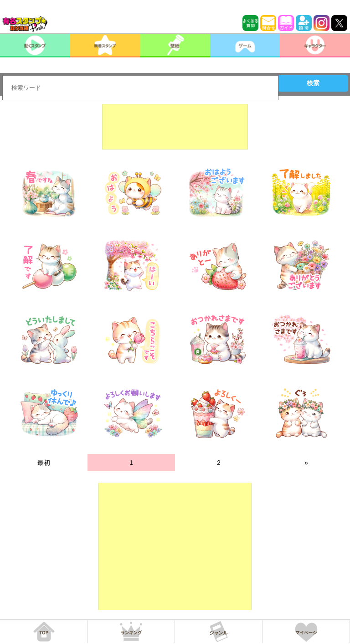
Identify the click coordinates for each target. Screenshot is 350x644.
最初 (44, 463)
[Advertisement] (175, 127)
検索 (313, 83)
